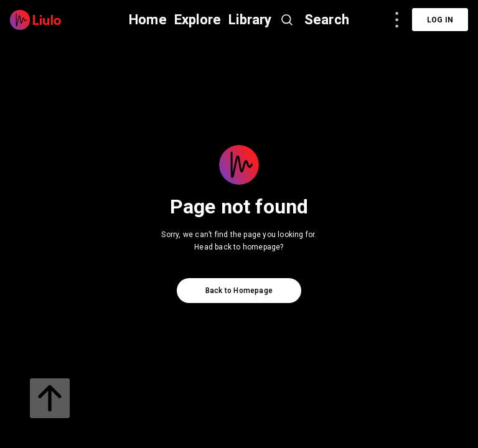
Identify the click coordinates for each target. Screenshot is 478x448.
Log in (440, 20)
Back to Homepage (239, 291)
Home (148, 20)
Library (250, 20)
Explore (198, 20)
